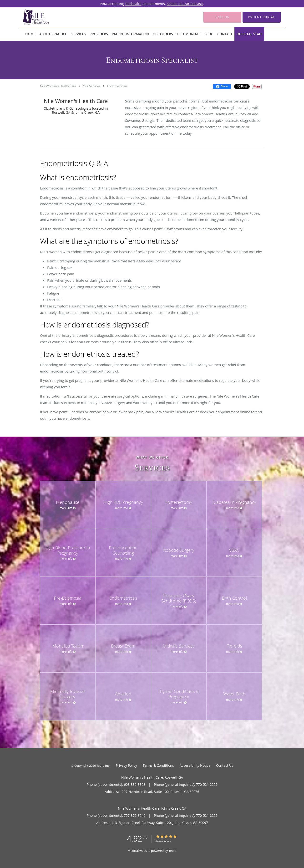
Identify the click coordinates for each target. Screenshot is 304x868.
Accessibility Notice (195, 765)
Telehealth (133, 4)
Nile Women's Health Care (58, 86)
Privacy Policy (126, 765)
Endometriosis (117, 86)
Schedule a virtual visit (185, 4)
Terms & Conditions (158, 765)
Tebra (173, 851)
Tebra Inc (103, 766)
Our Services (92, 86)
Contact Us (225, 765)
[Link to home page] (29, 17)
